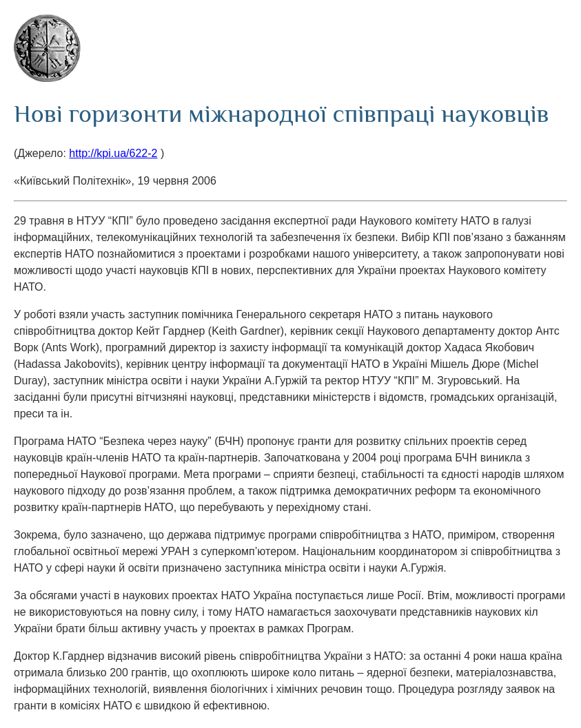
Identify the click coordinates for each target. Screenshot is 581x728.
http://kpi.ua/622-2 (113, 153)
